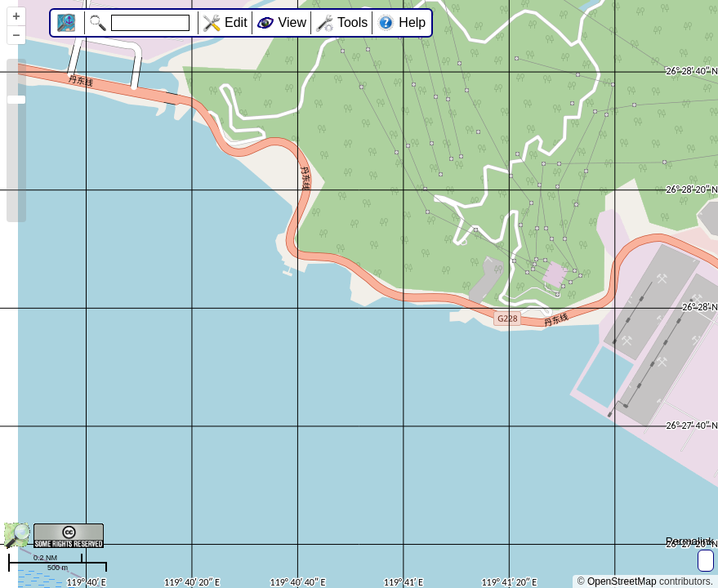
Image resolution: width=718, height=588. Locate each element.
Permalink (690, 541)
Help (412, 22)
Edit (236, 22)
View (292, 22)
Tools (352, 22)
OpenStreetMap (622, 581)
